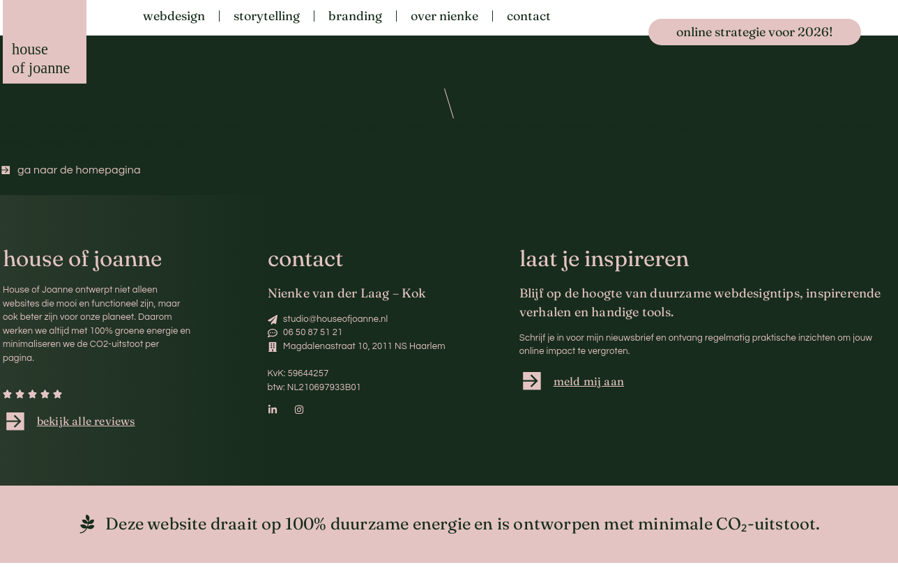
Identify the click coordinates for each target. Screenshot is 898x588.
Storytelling (267, 16)
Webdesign (174, 16)
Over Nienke (444, 16)
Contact (529, 16)
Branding (355, 16)
